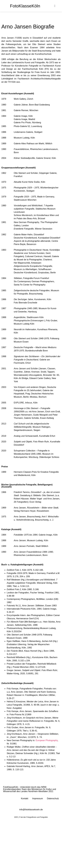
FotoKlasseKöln (25, 6)
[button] (55, 6)
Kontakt (25, 798)
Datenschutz (53, 798)
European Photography (47, 740)
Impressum (38, 798)
